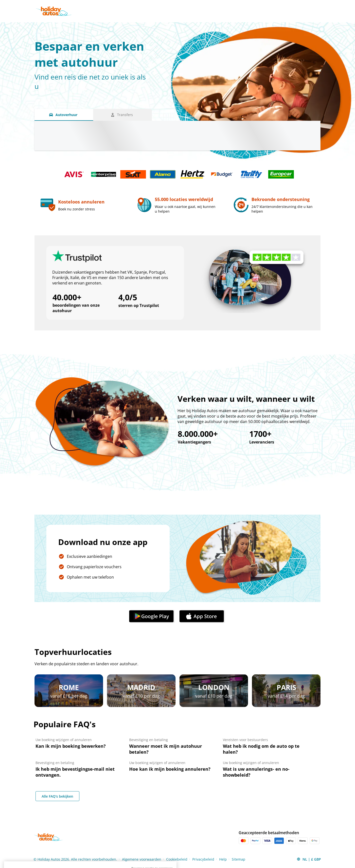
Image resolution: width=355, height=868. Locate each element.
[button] (309, 859)
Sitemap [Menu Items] (239, 859)
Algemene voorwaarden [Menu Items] (142, 859)
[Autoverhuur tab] (64, 115)
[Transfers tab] (123, 115)
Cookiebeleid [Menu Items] (177, 859)
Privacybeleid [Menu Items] (203, 859)
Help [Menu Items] (223, 859)
